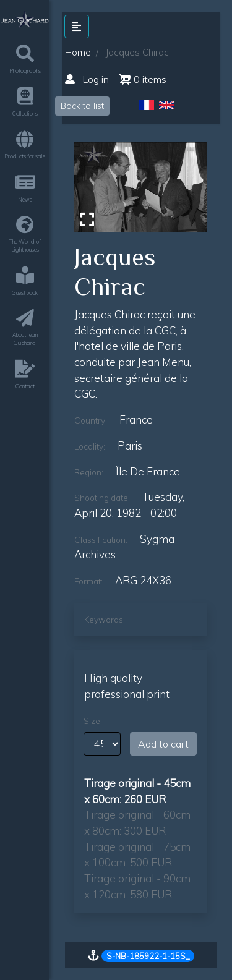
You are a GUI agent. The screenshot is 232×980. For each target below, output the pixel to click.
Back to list (82, 106)
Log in (87, 79)
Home (78, 52)
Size (92, 721)
